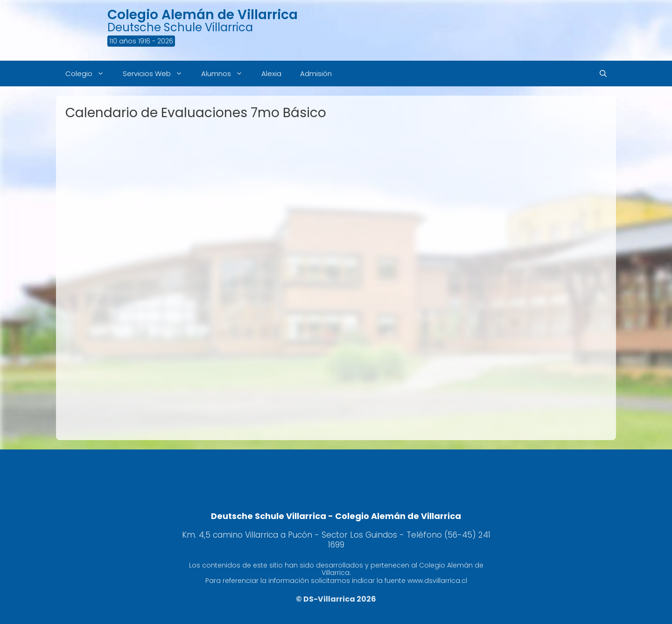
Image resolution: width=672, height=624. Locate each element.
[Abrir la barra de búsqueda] (603, 74)
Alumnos (227, 74)
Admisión (316, 74)
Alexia (271, 74)
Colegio (89, 74)
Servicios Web (157, 74)
